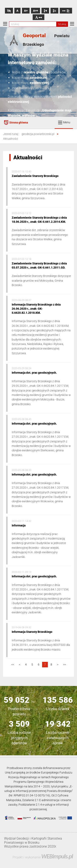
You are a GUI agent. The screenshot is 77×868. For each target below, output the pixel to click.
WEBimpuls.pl (57, 856)
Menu (64, 122)
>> (64, 664)
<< (13, 664)
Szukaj (62, 24)
